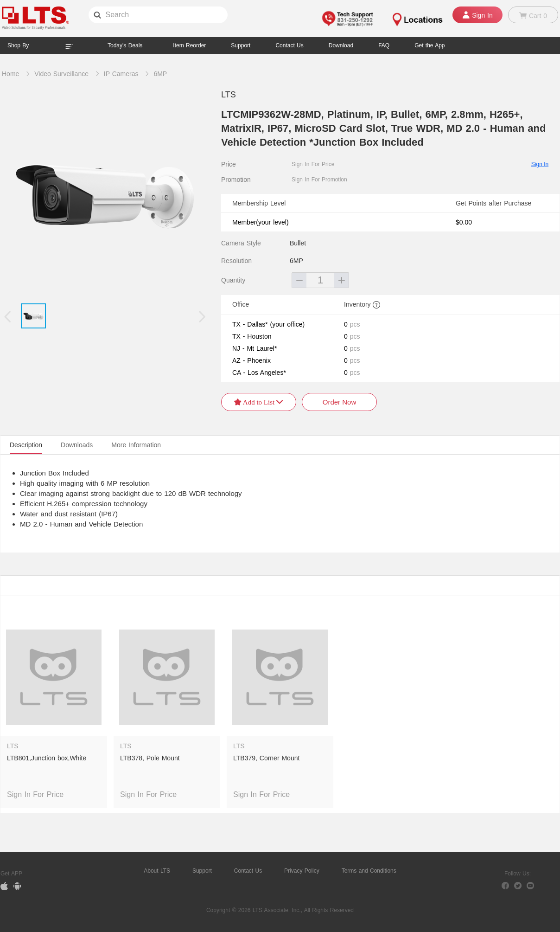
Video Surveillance (61, 74)
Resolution (236, 261)
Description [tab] (26, 445)
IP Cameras (121, 74)
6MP (160, 74)
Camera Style (241, 243)
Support (241, 45)
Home (10, 74)
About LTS (157, 871)
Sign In (540, 164)
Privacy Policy (302, 871)
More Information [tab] (136, 445)
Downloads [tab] (77, 445)
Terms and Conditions (369, 871)
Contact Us (248, 871)
